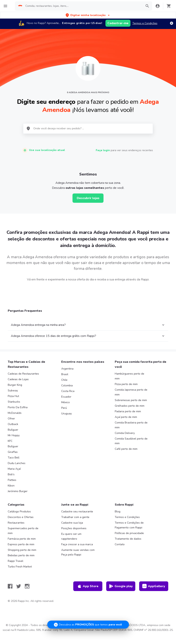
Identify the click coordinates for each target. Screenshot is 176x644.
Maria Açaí (14, 469)
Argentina (67, 369)
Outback (13, 424)
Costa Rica (68, 391)
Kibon (11, 486)
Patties (12, 480)
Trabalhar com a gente (75, 517)
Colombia (67, 385)
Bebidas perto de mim (21, 555)
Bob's (11, 474)
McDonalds (15, 413)
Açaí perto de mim (126, 417)
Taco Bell (14, 458)
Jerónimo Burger (18, 491)
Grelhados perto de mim (130, 406)
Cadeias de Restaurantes (23, 374)
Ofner (11, 419)
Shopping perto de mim (22, 550)
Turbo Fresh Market (20, 567)
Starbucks (14, 402)
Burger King (15, 385)
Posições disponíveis (74, 528)
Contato (120, 544)
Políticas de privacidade (129, 533)
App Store (88, 586)
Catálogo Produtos (19, 512)
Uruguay (66, 414)
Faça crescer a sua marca (77, 544)
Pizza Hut (13, 396)
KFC (10, 441)
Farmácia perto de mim (22, 539)
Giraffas (13, 452)
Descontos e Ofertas (21, 517)
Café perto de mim (126, 449)
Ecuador (66, 397)
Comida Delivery (125, 433)
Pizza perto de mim (126, 384)
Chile (64, 380)
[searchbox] (83, 6)
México (66, 402)
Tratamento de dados (128, 539)
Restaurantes (16, 523)
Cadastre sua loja (72, 523)
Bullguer (13, 430)
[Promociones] (88, 625)
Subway (13, 391)
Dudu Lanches (17, 463)
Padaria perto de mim (128, 411)
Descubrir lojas (88, 198)
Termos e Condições (145, 23)
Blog (118, 512)
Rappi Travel (16, 561)
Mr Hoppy (14, 435)
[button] (88, 15)
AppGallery (154, 586)
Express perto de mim (21, 544)
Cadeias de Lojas (18, 379)
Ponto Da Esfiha (18, 407)
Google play (121, 586)
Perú (64, 408)
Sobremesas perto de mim (131, 400)
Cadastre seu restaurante (77, 512)
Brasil (65, 374)
